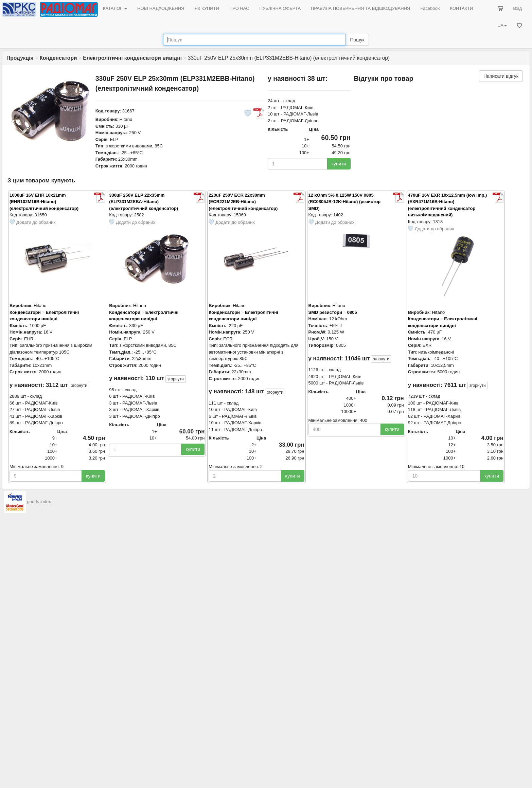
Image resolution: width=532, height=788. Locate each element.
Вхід (518, 8)
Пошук (357, 40)
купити (339, 164)
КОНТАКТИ (461, 8)
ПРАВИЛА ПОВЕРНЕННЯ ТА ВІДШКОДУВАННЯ (360, 8)
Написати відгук (501, 76)
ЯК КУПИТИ (207, 8)
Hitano (126, 119)
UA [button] (502, 25)
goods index (39, 502)
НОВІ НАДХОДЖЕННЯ (161, 8)
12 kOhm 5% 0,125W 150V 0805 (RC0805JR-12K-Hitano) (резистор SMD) (345, 202)
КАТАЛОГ (115, 8)
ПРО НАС (239, 8)
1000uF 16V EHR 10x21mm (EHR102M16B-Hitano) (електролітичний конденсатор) (44, 202)
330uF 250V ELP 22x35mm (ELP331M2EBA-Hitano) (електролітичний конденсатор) (144, 202)
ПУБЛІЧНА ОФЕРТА (280, 8)
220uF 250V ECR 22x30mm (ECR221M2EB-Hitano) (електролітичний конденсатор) (243, 202)
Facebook (430, 8)
